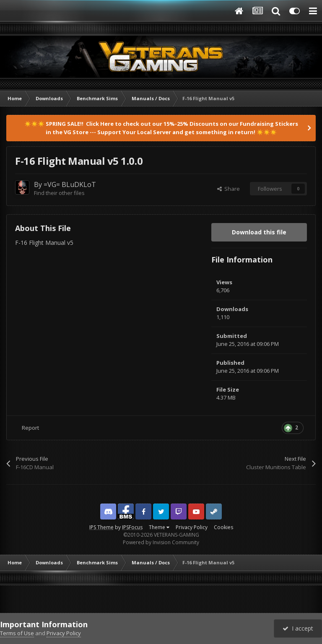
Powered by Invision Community (161, 542)
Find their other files (59, 193)
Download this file (259, 232)
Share (229, 189)
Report (30, 428)
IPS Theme (101, 527)
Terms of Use (17, 633)
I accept (298, 628)
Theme (159, 527)
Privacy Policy (192, 527)
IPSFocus (132, 527)
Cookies (223, 527)
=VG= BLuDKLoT (70, 184)
